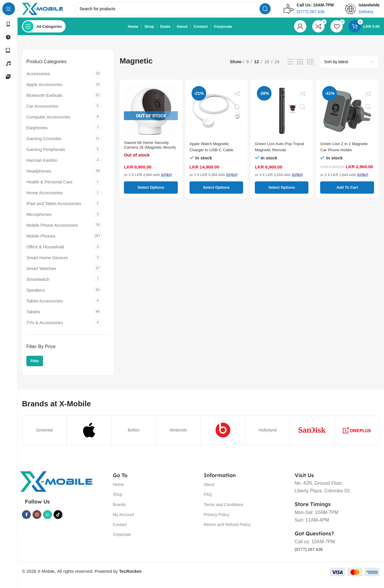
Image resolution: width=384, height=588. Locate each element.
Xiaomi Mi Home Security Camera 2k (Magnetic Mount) (149, 155)
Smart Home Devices (47, 263)
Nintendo (178, 435)
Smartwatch (38, 285)
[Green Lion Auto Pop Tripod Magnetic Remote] (282, 117)
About (209, 490)
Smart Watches (41, 274)
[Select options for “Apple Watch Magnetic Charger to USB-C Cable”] (216, 193)
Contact (120, 530)
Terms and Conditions (224, 510)
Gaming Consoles (44, 144)
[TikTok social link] (58, 520)
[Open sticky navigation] (44, 32)
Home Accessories (45, 198)
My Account (123, 520)
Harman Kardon (42, 166)
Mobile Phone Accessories (52, 231)
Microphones (39, 220)
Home (118, 490)
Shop (118, 500)
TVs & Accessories (45, 328)
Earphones (37, 133)
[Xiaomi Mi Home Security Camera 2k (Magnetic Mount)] (151, 117)
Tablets (33, 317)
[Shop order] (349, 68)
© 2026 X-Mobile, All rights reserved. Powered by (82, 577)
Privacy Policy (217, 520)
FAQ (208, 500)
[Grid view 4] (310, 68)
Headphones (39, 177)
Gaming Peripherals (46, 155)
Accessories (38, 79)
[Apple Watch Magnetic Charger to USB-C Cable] (216, 117)
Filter (35, 367)
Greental (45, 435)
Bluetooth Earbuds (44, 101)
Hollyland (268, 435)
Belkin (134, 435)
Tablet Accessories (45, 306)
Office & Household (45, 252)
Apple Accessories (44, 90)
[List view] (290, 68)
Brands (119, 510)
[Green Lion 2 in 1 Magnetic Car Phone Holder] (347, 117)
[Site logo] (51, 11)
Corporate (122, 540)
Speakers (36, 296)
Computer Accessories (48, 122)
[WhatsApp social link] (47, 520)
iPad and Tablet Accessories (54, 209)
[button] (347, 193)
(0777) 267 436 (311, 555)
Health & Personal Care (50, 187)
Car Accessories (42, 112)
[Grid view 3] (300, 68)
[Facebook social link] (26, 520)
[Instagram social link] (37, 520)
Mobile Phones (41, 241)
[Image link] (56, 487)
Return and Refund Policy (227, 530)
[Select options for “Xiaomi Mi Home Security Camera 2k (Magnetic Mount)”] (151, 193)
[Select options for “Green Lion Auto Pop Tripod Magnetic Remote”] (282, 193)
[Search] (181, 12)
